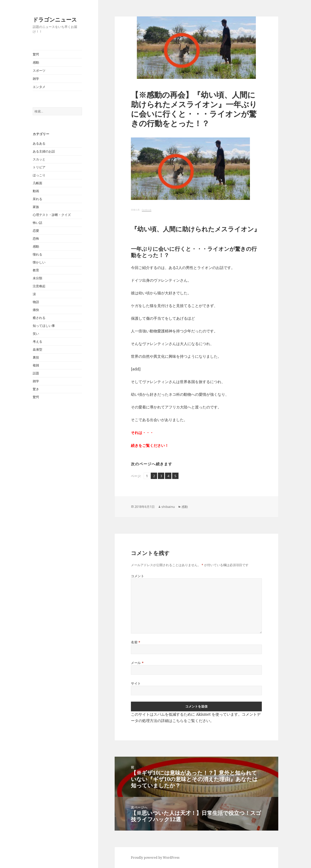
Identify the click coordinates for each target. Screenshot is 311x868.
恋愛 (36, 231)
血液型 (37, 349)
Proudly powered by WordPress (155, 858)
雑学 (36, 79)
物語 (36, 302)
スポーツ (39, 71)
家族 (36, 207)
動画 (36, 191)
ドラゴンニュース (55, 20)
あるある (39, 143)
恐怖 (36, 238)
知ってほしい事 (44, 326)
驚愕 (36, 54)
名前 (136, 642)
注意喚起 (39, 286)
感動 (36, 62)
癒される (39, 318)
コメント (138, 576)
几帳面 (37, 183)
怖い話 (37, 223)
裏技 (36, 357)
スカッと (39, 159)
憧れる (37, 254)
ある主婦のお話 (44, 151)
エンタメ (39, 87)
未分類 (37, 278)
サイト (136, 683)
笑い (36, 334)
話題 (36, 373)
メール (137, 663)
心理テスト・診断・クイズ (52, 215)
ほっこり (39, 175)
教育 (36, 270)
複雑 (36, 365)
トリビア (39, 167)
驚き (36, 389)
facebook (147, 210)
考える (37, 341)
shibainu (168, 507)
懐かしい (39, 262)
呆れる (37, 199)
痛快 (36, 310)
